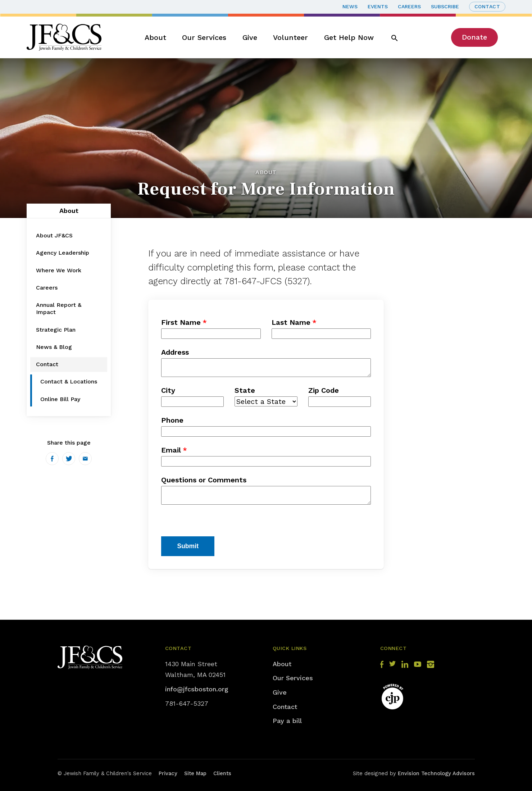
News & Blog (54, 347)
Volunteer (290, 37)
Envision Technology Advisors (436, 773)
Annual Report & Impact (59, 308)
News (350, 6)
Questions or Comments (204, 480)
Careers (409, 6)
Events (378, 6)
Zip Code (324, 390)
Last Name (291, 322)
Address (175, 352)
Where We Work (59, 270)
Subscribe (445, 6)
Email (171, 450)
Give (250, 37)
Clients (222, 773)
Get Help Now (349, 37)
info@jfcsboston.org (197, 689)
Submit (188, 546)
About (155, 37)
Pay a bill (287, 721)
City (168, 390)
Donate (474, 37)
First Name (181, 322)
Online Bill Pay (60, 399)
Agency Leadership (63, 253)
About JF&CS (54, 235)
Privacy (168, 773)
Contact (487, 6)
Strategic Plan (56, 330)
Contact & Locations (69, 381)
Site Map (195, 773)
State (245, 390)
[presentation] (216, 522)
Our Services (204, 37)
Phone (172, 420)
